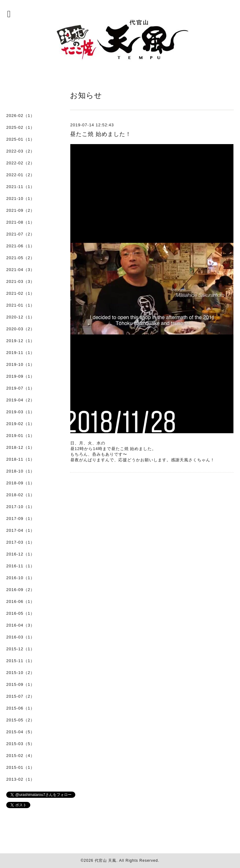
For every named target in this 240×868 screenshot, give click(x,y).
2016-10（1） (20, 578)
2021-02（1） (20, 293)
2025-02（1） (20, 127)
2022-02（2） (20, 163)
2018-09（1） (20, 483)
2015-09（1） (20, 684)
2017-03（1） (20, 542)
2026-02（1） (20, 116)
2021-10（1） (20, 199)
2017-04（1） (20, 530)
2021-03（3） (20, 281)
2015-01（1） (20, 767)
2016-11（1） (20, 566)
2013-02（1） (20, 779)
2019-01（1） (20, 436)
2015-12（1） (20, 649)
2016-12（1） (20, 554)
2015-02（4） (20, 756)
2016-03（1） (20, 637)
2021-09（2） (20, 210)
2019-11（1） (20, 353)
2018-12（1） (20, 447)
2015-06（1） (20, 708)
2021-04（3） (20, 270)
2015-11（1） (20, 661)
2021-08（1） (20, 222)
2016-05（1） (20, 613)
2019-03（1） (20, 412)
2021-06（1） (20, 246)
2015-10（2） (20, 673)
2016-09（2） (20, 590)
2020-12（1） (20, 317)
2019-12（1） (20, 341)
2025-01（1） (20, 139)
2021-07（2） (20, 234)
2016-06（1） (20, 601)
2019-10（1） (20, 364)
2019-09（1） (20, 376)
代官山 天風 (105, 861)
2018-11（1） (20, 459)
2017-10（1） (20, 507)
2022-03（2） (20, 151)
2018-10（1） (20, 471)
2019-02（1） (20, 424)
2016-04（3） (20, 625)
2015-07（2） (20, 696)
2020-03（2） (20, 329)
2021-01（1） (20, 305)
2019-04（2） (20, 400)
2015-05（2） (20, 720)
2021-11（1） (20, 187)
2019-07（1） (20, 388)
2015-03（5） (20, 744)
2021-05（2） (20, 258)
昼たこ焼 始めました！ (101, 134)
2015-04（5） (20, 732)
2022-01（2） (20, 175)
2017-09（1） (20, 519)
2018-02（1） (20, 495)
